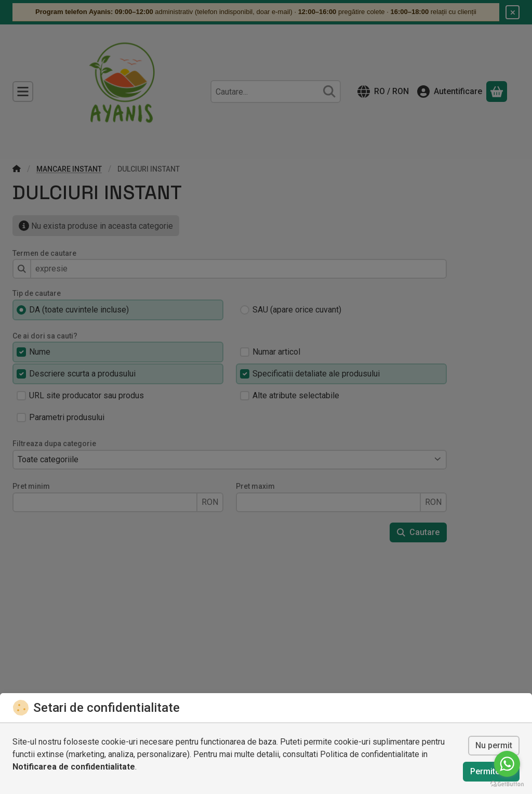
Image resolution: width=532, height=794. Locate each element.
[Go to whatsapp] (507, 764)
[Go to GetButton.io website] (507, 784)
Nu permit (494, 745)
